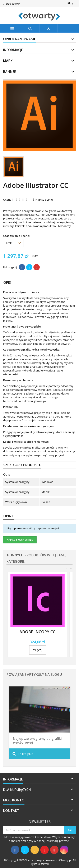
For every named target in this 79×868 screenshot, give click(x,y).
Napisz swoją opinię (20, 540)
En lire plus (23, 754)
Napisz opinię (44, 200)
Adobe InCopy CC (37, 632)
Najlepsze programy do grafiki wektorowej (37, 740)
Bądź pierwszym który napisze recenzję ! (33, 528)
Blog (70, 3)
